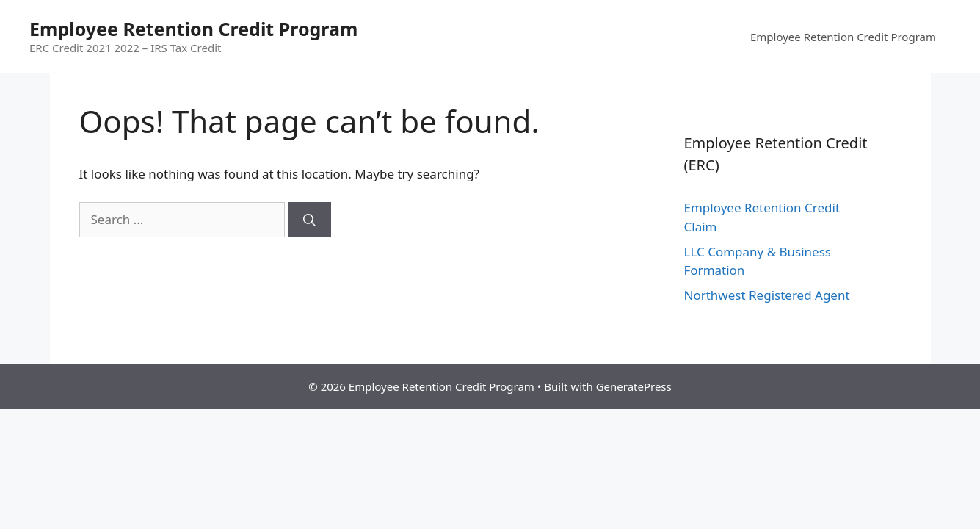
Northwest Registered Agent (767, 295)
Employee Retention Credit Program (193, 29)
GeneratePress (634, 386)
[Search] (309, 220)
